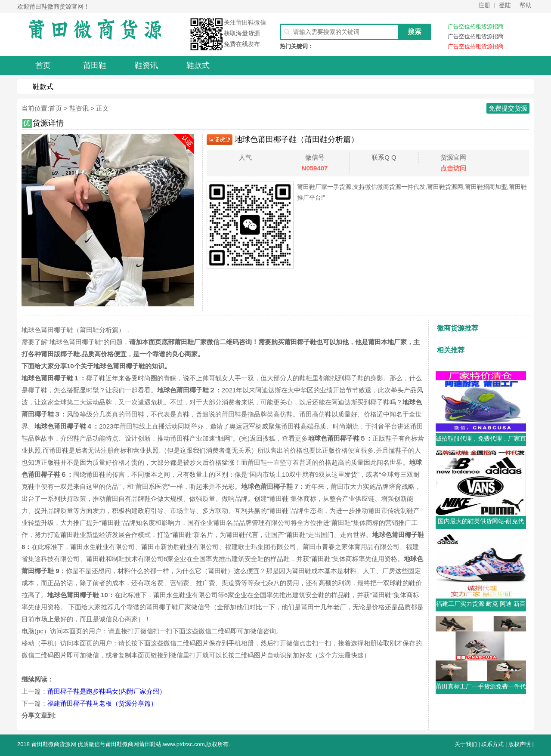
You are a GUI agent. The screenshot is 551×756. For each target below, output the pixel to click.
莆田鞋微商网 (122, 744)
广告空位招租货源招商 (476, 26)
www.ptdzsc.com (184, 744)
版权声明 (520, 744)
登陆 (505, 5)
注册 (484, 5)
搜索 (415, 32)
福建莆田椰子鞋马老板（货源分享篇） (102, 703)
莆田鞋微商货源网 (54, 744)
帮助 (526, 5)
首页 (56, 108)
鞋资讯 (79, 108)
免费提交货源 (508, 108)
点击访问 (453, 168)
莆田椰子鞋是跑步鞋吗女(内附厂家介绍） (107, 691)
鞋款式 (43, 87)
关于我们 (466, 744)
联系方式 (492, 744)
